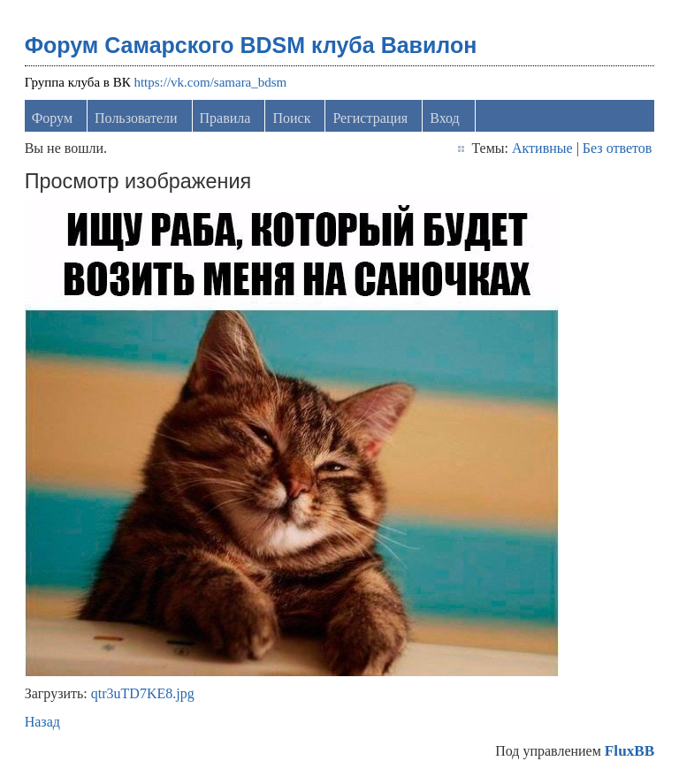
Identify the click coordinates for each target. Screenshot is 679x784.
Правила (225, 118)
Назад (42, 722)
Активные (542, 148)
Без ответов (617, 148)
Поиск (291, 118)
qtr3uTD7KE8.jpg (143, 693)
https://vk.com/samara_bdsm (210, 82)
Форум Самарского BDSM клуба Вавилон (251, 45)
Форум (52, 118)
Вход (445, 118)
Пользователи (136, 118)
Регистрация (370, 118)
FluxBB (629, 751)
